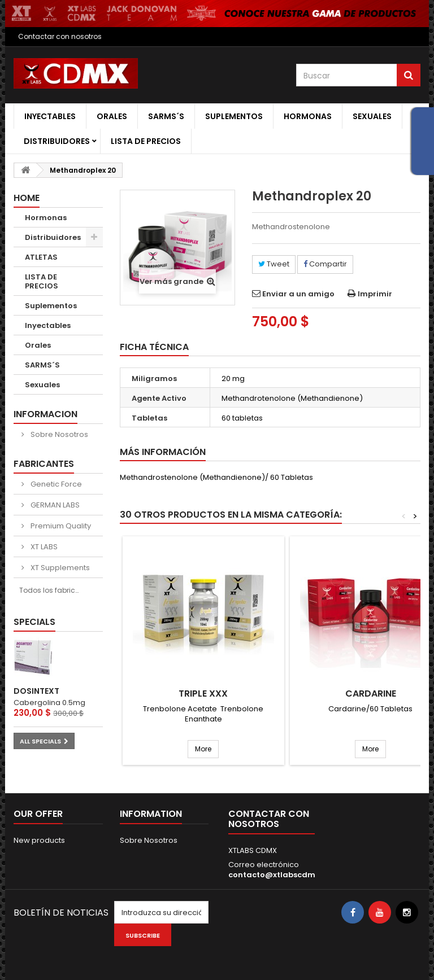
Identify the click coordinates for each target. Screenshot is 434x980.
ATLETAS (41, 257)
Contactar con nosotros (60, 36)
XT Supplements (59, 568)
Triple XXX (203, 694)
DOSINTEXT (36, 691)
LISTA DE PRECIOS (146, 141)
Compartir (325, 264)
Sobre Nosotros (58, 434)
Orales (112, 116)
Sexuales (372, 116)
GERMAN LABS (54, 505)
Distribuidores (57, 141)
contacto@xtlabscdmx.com (283, 875)
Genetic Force (55, 484)
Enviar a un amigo (298, 294)
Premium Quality (60, 526)
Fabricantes (44, 464)
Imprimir (375, 294)
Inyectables (50, 116)
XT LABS (43, 547)
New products (39, 840)
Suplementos (234, 116)
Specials (34, 622)
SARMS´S (166, 116)
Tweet (274, 264)
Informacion (45, 414)
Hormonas (308, 116)
